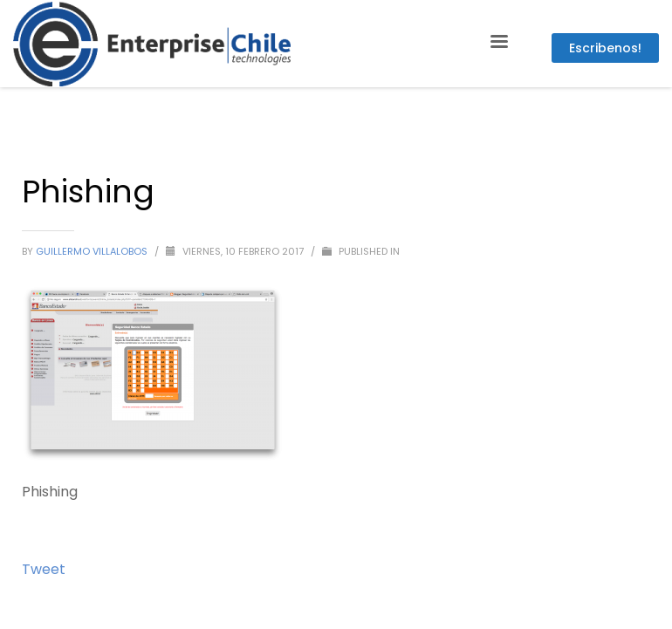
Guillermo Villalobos (93, 251)
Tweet (44, 569)
